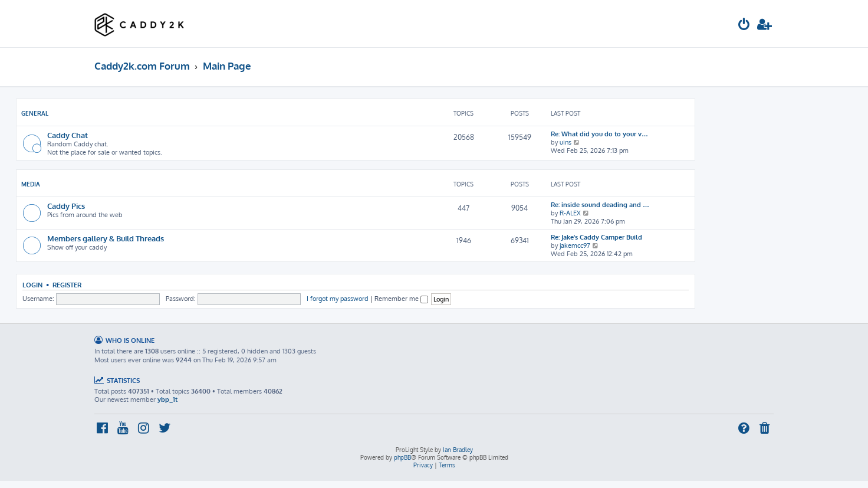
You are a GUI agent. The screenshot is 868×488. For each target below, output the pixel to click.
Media (31, 184)
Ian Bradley (458, 450)
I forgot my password (338, 299)
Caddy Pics (66, 206)
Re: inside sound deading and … (600, 205)
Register (67, 285)
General (35, 113)
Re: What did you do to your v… (599, 134)
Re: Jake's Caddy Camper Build (596, 237)
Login (32, 285)
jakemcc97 (575, 245)
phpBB (402, 457)
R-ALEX (570, 213)
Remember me (401, 299)
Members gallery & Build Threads (106, 238)
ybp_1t (167, 399)
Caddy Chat (68, 135)
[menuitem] (744, 26)
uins (565, 142)
